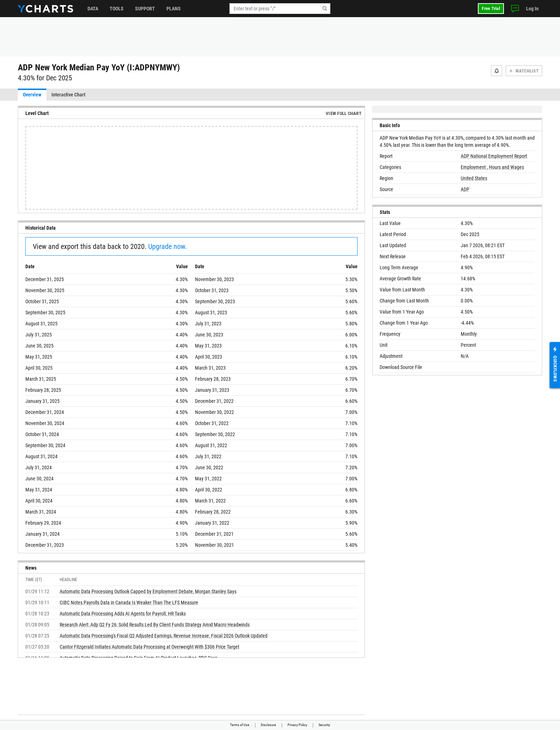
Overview (32, 95)
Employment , (475, 167)
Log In (532, 9)
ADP (465, 189)
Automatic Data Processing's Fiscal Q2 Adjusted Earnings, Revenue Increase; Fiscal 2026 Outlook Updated (164, 636)
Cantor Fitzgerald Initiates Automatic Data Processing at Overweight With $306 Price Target (149, 647)
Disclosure (268, 725)
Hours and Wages (506, 167)
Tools (117, 9)
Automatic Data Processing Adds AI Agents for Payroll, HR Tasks (123, 614)
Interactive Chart (68, 95)
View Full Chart (344, 113)
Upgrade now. (167, 246)
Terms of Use (240, 725)
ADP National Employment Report (494, 156)
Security (324, 725)
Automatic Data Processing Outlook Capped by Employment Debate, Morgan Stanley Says (148, 591)
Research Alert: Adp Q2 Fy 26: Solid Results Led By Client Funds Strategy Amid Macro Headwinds (155, 625)
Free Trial (491, 8)
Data (93, 9)
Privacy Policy (297, 725)
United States (474, 178)
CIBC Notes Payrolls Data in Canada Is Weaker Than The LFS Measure (129, 602)
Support (145, 9)
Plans (174, 9)
